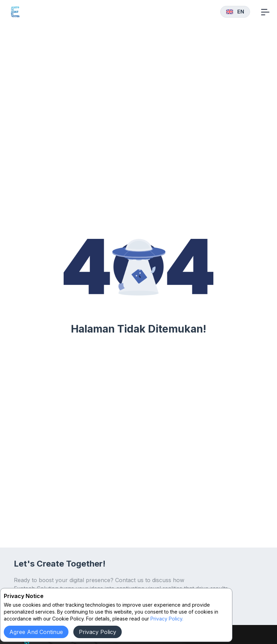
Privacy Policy (98, 632)
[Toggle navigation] (265, 12)
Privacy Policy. (167, 619)
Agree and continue (36, 632)
